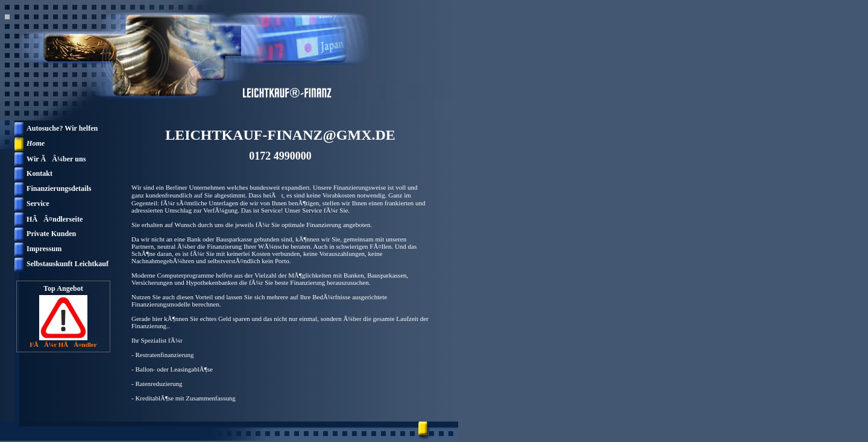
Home (36, 143)
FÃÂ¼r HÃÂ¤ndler (63, 344)
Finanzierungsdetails (59, 188)
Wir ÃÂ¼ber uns (56, 159)
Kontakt (39, 173)
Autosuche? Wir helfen (62, 128)
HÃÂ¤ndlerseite (55, 219)
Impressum (44, 249)
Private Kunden (51, 234)
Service (38, 204)
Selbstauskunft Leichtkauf (68, 264)
